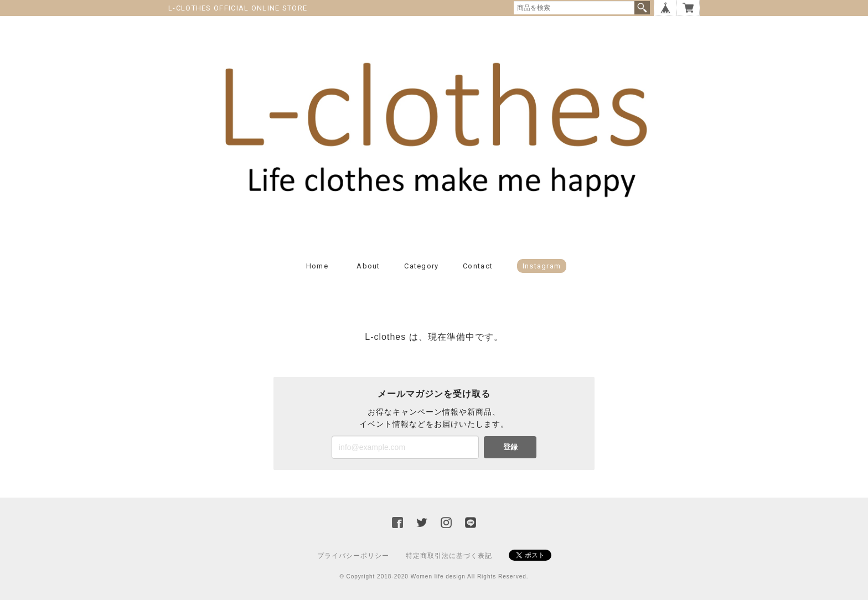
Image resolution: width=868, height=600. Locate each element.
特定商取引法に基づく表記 (449, 556)
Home (317, 266)
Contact (478, 266)
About (368, 266)
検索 (642, 8)
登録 (510, 447)
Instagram (542, 266)
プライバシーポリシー (353, 556)
